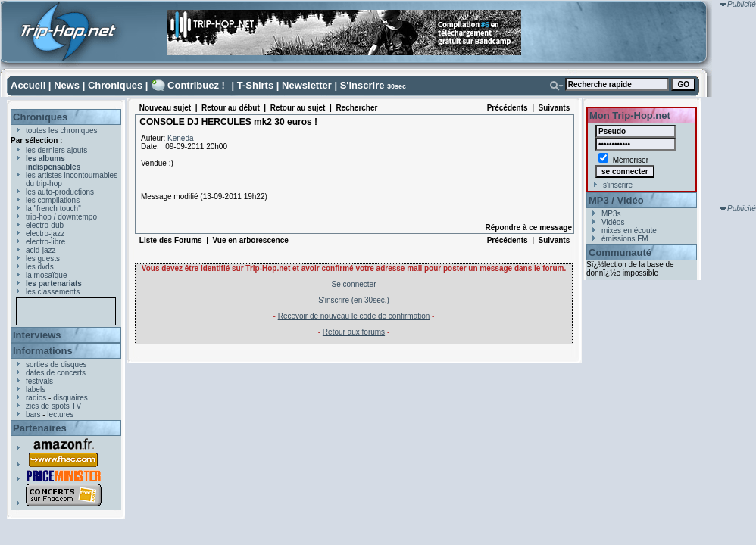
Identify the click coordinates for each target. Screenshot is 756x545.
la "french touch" (53, 209)
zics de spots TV (53, 406)
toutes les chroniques (62, 131)
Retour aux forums (354, 332)
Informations (43, 351)
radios (36, 398)
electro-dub (45, 225)
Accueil (28, 85)
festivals (39, 381)
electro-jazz (45, 234)
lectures (60, 414)
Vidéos (613, 222)
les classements (53, 292)
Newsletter (307, 85)
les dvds (40, 267)
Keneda (180, 138)
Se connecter (354, 284)
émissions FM (625, 239)
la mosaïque (46, 275)
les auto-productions (60, 192)
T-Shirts (255, 85)
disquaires (70, 398)
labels (36, 389)
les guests (43, 258)
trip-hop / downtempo (61, 217)
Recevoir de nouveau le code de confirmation (354, 316)
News (67, 85)
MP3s (611, 214)
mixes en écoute (629, 230)
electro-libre (45, 242)
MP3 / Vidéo (616, 200)
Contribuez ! (196, 85)
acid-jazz (41, 250)
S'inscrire (362, 85)
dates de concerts (56, 373)
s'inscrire (618, 185)
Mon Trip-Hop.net (630, 115)
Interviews (37, 335)
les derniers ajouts (56, 150)
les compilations (53, 200)
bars (33, 414)
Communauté (620, 252)
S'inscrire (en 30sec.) (354, 300)
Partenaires (40, 428)
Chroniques (115, 85)
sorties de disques (56, 364)
